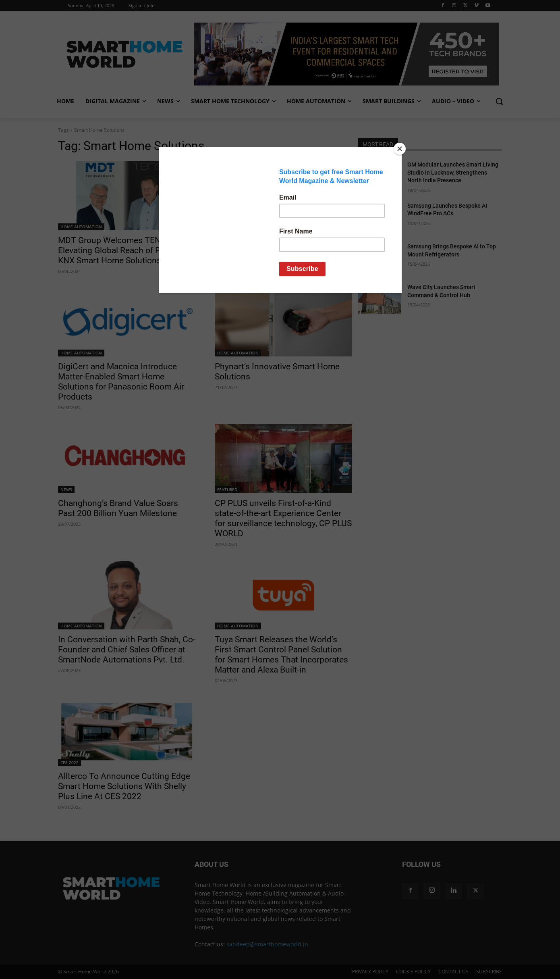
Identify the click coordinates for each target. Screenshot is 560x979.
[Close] (400, 149)
